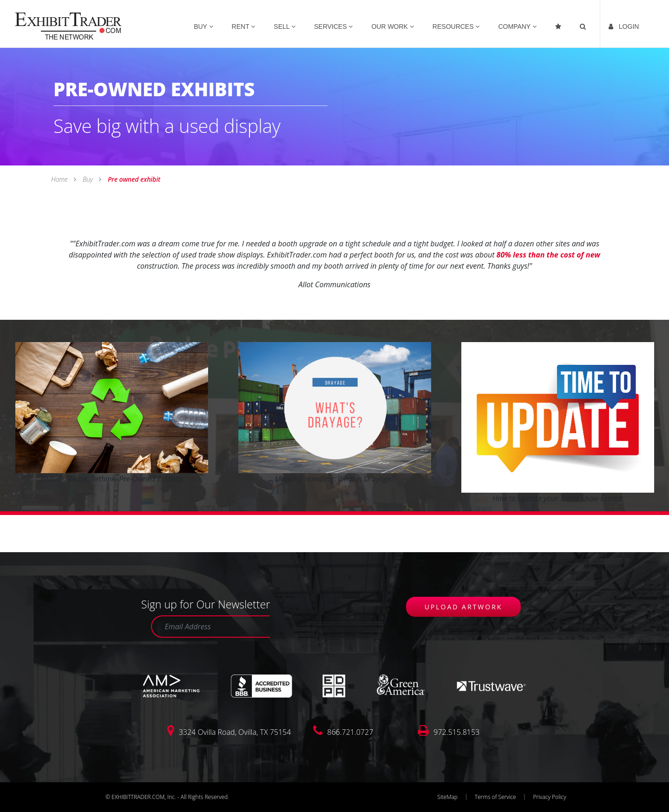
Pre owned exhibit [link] (133, 179)
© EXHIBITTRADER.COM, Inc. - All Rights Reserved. (167, 797)
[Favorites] (559, 24)
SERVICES (333, 27)
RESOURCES (456, 27)
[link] (68, 25)
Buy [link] (88, 179)
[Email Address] (210, 627)
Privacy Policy (549, 797)
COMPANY (517, 27)
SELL (285, 27)
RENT (244, 27)
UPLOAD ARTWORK (464, 607)
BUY (203, 27)
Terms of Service (495, 797)
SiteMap (447, 797)
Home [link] (60, 179)
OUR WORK (392, 27)
